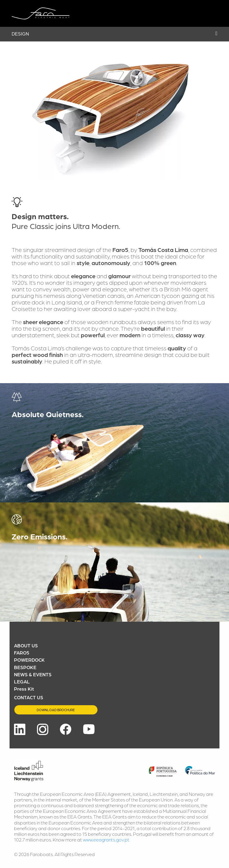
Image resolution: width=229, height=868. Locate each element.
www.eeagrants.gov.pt (106, 840)
